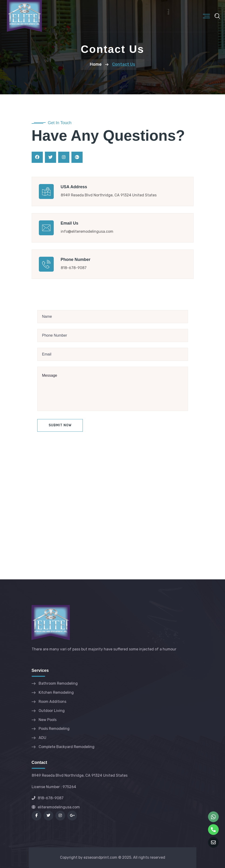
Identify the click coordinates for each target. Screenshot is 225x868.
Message (113, 389)
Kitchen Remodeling (56, 692)
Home (96, 64)
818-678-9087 (48, 798)
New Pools (48, 720)
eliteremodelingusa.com (56, 807)
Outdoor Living (52, 711)
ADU (42, 738)
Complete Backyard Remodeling (67, 747)
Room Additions (52, 702)
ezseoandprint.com (100, 857)
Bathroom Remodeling (58, 683)
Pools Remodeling (54, 729)
